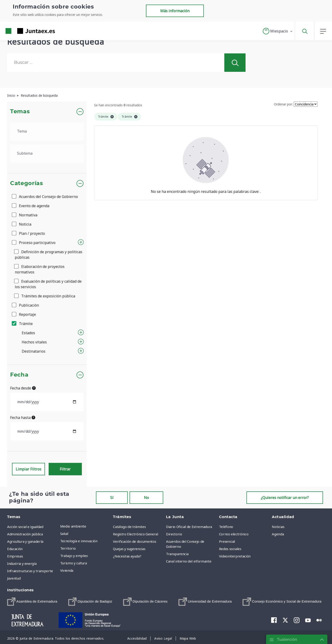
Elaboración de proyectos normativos (40, 269)
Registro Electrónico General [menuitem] (135, 534)
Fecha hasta (23, 418)
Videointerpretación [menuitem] (235, 556)
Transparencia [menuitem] (177, 554)
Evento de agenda (31, 206)
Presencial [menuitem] (227, 541)
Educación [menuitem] (15, 549)
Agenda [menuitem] (278, 534)
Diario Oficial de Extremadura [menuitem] (189, 527)
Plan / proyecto (29, 233)
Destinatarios (34, 351)
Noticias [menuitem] (278, 527)
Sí (112, 498)
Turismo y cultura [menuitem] (74, 563)
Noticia (22, 224)
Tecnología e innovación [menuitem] (79, 541)
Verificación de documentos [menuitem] (135, 541)
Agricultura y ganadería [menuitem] (25, 541)
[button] (278, 31)
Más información (175, 11)
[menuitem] (32, 602)
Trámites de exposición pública (45, 296)
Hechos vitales (34, 342)
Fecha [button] (19, 375)
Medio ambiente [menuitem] (73, 526)
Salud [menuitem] (64, 534)
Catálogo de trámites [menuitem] (129, 527)
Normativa (25, 215)
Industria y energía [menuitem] (22, 563)
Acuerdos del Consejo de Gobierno (45, 197)
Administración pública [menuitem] (25, 534)
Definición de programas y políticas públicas (49, 255)
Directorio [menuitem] (174, 534)
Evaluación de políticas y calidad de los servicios (48, 284)
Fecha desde (23, 388)
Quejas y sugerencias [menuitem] (129, 549)
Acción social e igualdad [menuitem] (25, 527)
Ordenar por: (283, 104)
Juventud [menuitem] (14, 578)
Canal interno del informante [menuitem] (189, 561)
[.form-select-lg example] (47, 131)
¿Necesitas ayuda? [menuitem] (127, 556)
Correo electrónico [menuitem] (234, 534)
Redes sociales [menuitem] (230, 549)
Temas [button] (20, 112)
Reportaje (24, 314)
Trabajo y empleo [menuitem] (74, 556)
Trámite (23, 324)
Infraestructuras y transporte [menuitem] (30, 571)
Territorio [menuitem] (68, 548)
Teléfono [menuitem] (226, 527)
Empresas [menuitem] (15, 556)
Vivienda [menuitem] (67, 570)
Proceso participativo (34, 243)
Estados (28, 333)
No (146, 498)
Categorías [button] (27, 183)
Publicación (26, 305)
